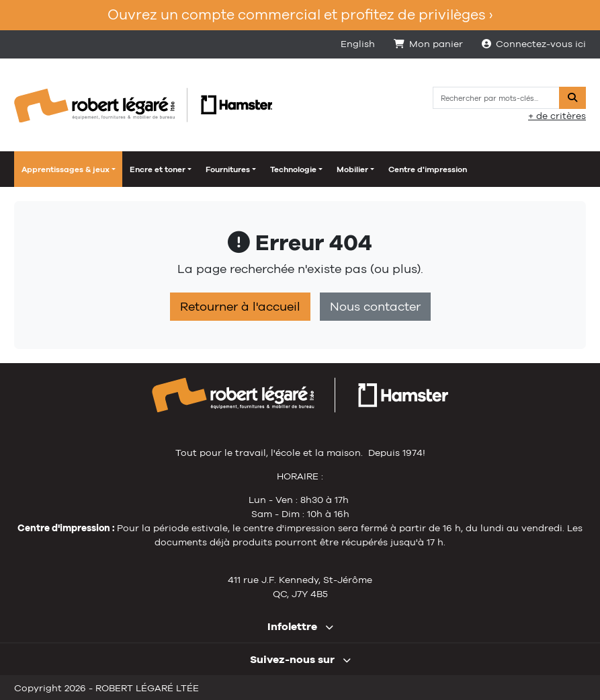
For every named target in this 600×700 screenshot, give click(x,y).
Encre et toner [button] (158, 169)
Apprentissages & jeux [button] (66, 169)
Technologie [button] (293, 169)
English (358, 44)
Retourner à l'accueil (240, 307)
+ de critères (557, 116)
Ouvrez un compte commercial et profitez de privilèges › (300, 15)
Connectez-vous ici (534, 44)
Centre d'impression (428, 169)
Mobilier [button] (352, 169)
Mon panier (428, 44)
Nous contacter (375, 307)
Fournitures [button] (228, 169)
